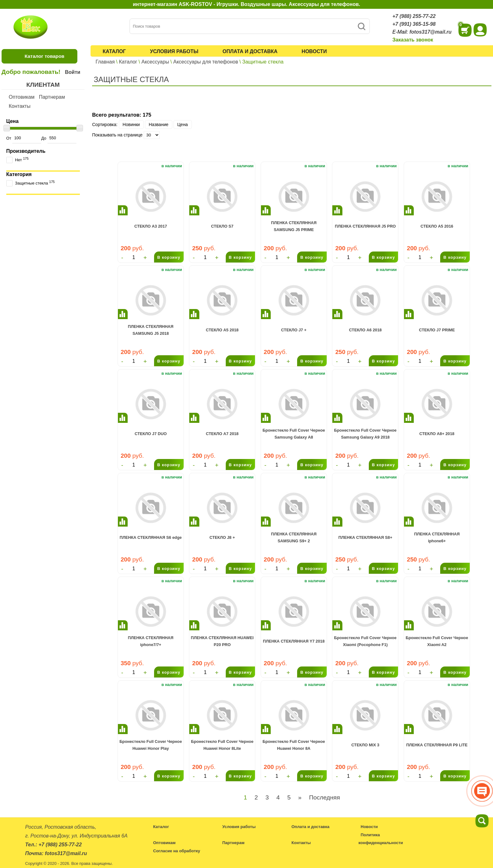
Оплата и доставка (250, 51)
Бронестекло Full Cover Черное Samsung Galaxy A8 (294, 434)
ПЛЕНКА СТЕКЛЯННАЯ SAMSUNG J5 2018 (151, 330)
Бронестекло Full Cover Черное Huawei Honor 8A (294, 745)
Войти (72, 72)
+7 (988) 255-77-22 (414, 16)
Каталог (114, 51)
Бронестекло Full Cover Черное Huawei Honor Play (151, 745)
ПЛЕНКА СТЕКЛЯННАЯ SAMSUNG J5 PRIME (294, 226)
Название (159, 124)
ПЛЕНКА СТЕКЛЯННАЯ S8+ (365, 537)
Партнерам (52, 97)
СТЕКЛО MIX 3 (365, 745)
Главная (105, 62)
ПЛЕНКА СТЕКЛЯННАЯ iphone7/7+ (151, 641)
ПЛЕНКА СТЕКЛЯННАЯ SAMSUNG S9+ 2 (294, 537)
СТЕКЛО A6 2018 (365, 330)
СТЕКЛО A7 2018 (222, 434)
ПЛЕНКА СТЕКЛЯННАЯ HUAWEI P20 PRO (222, 641)
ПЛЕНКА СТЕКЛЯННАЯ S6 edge (150, 537)
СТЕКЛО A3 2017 (151, 226)
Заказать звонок (413, 40)
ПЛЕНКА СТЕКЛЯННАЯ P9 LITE (437, 745)
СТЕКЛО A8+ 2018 (437, 434)
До (59, 138)
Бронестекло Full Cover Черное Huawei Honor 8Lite (222, 745)
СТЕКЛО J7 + (294, 330)
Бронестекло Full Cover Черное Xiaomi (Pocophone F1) (366, 641)
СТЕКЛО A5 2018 (222, 330)
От (24, 138)
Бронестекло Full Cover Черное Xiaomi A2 (437, 641)
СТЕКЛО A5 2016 (437, 226)
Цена (183, 124)
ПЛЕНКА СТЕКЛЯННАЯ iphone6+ (437, 537)
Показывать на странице (117, 135)
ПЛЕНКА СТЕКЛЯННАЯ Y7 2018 (294, 641)
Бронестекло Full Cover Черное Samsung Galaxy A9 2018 (366, 434)
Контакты (20, 106)
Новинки (131, 124)
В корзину (169, 257)
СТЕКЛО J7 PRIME (437, 330)
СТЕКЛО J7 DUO (151, 434)
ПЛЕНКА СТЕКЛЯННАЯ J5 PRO (365, 226)
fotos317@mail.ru (430, 32)
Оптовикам (22, 97)
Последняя (324, 797)
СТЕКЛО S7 (222, 226)
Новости (314, 51)
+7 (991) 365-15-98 (414, 24)
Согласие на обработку (177, 851)
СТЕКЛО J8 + (222, 537)
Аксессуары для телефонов (206, 62)
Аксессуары (155, 62)
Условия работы (174, 51)
